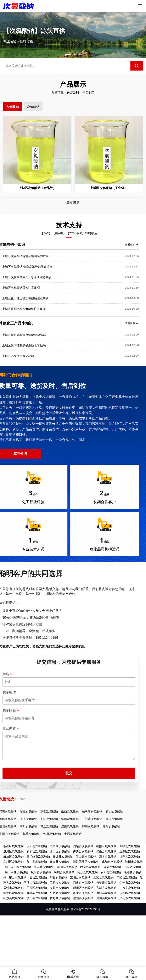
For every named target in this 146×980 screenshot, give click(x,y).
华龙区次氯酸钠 (13, 893)
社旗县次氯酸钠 (13, 898)
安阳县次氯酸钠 (111, 872)
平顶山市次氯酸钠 (35, 883)
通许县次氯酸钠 (60, 862)
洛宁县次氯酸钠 (130, 857)
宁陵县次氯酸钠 (127, 877)
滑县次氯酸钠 (108, 857)
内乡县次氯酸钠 (130, 888)
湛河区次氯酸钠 (13, 851)
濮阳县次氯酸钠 (83, 898)
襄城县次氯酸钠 (63, 857)
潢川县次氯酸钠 (37, 898)
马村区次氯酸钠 (13, 862)
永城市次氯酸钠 (112, 862)
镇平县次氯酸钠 (41, 872)
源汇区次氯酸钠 (21, 867)
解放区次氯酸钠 (13, 857)
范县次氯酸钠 (18, 877)
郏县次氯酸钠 (58, 877)
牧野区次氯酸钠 (60, 898)
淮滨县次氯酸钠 (103, 877)
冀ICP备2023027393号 (85, 909)
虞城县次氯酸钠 (106, 893)
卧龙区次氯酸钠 (90, 867)
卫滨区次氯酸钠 (37, 888)
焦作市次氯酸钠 (130, 883)
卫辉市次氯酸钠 (60, 883)
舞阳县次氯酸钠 (67, 867)
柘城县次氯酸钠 (64, 872)
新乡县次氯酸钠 (37, 851)
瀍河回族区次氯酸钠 (86, 862)
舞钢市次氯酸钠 (106, 883)
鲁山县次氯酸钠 (37, 862)
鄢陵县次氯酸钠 (37, 893)
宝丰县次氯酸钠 (44, 867)
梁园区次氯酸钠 (60, 846)
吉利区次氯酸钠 (130, 893)
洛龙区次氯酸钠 (83, 893)
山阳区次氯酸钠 (106, 846)
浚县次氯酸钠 (112, 867)
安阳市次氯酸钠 (60, 888)
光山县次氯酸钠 (106, 851)
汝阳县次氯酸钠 (37, 846)
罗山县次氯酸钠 (86, 857)
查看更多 (73, 202)
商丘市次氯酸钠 (83, 883)
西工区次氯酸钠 (60, 851)
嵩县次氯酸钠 (19, 872)
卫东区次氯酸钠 (130, 851)
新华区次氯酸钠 (83, 888)
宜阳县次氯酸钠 (80, 877)
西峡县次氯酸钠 (130, 846)
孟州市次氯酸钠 (13, 888)
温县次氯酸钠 (38, 877)
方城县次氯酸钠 (106, 888)
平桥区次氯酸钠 (60, 893)
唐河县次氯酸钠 (106, 898)
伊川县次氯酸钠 (83, 851)
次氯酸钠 (13, 107)
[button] (68, 55)
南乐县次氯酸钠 (88, 872)
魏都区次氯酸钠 (13, 846)
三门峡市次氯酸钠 (38, 857)
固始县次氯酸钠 (83, 846)
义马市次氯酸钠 (130, 898)
